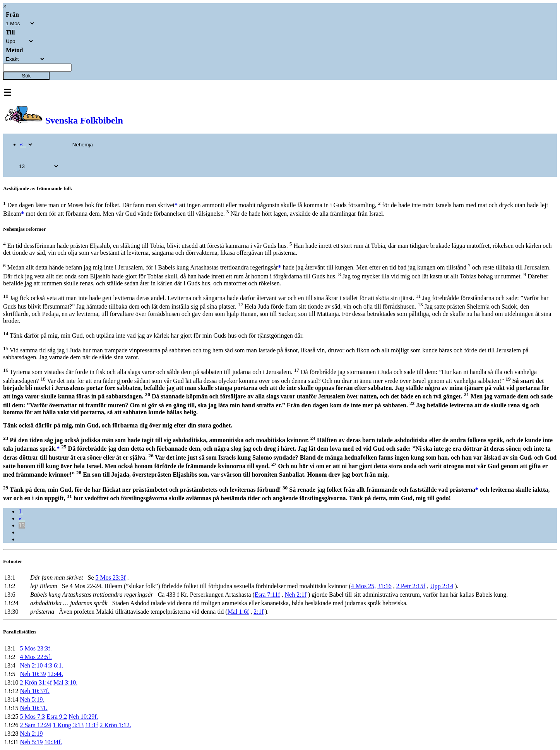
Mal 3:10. (65, 682)
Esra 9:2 (57, 717)
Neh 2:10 (31, 665)
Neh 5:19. (32, 699)
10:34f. (53, 742)
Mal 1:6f (238, 612)
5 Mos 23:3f (110, 578)
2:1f (259, 612)
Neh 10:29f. (83, 717)
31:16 (384, 586)
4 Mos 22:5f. (36, 657)
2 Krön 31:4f (36, 682)
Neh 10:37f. (34, 691)
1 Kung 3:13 (68, 725)
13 (22, 525)
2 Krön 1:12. (116, 725)
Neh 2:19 (31, 734)
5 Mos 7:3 (32, 717)
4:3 (48, 665)
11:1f (92, 725)
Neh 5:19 (31, 742)
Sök (27, 76)
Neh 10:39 (33, 674)
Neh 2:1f (295, 595)
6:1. (58, 665)
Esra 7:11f (267, 595)
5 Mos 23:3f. (36, 648)
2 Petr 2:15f (411, 586)
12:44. (55, 674)
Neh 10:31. (33, 708)
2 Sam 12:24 (35, 725)
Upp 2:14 (442, 586)
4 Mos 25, (363, 586)
